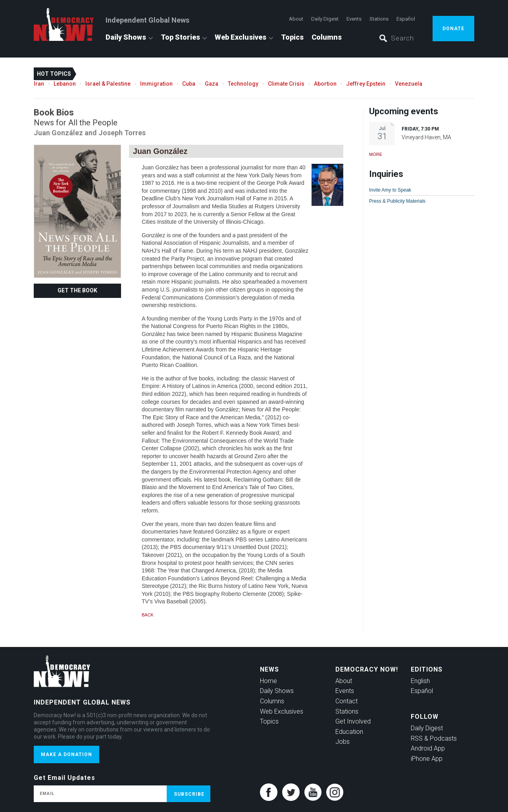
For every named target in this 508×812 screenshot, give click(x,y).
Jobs (343, 742)
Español (406, 19)
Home (268, 681)
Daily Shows (126, 37)
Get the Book (77, 290)
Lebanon (65, 84)
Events (354, 19)
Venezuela (409, 84)
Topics (292, 37)
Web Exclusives (241, 37)
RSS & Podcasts (434, 738)
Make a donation (66, 754)
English (420, 681)
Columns (327, 37)
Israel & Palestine (108, 84)
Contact (346, 701)
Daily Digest (325, 19)
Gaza (212, 84)
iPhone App (427, 759)
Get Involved (353, 721)
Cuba (189, 84)
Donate (453, 29)
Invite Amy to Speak (390, 190)
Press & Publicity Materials (397, 201)
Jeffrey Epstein (366, 84)
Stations (379, 19)
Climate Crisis (286, 84)
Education (349, 732)
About (296, 19)
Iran (39, 84)
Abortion (325, 84)
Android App (428, 748)
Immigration (156, 84)
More (376, 154)
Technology (243, 84)
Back (148, 615)
